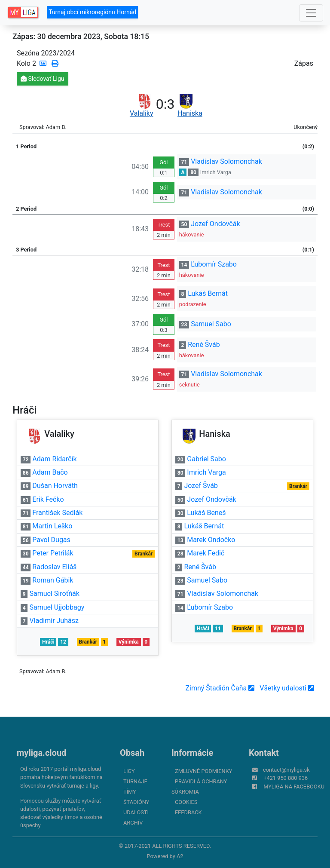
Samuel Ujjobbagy (57, 607)
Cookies (186, 802)
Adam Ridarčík (54, 459)
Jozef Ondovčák (215, 224)
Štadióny (136, 802)
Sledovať (43, 79)
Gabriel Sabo (206, 459)
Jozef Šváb (201, 486)
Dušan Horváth (55, 486)
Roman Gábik (53, 580)
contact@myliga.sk (286, 770)
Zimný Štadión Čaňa (220, 688)
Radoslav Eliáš (54, 567)
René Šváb (204, 345)
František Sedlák (57, 513)
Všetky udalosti (287, 688)
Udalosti (136, 812)
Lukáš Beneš (206, 513)
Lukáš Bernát (208, 293)
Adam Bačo (50, 472)
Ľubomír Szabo (214, 264)
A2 (180, 856)
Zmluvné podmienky (203, 771)
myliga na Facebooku (294, 787)
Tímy (130, 792)
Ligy (129, 771)
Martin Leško (52, 526)
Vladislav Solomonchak (226, 161)
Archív (133, 823)
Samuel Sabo (211, 324)
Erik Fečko (48, 499)
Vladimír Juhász (54, 621)
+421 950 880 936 (286, 778)
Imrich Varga (216, 172)
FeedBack (188, 812)
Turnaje (135, 781)
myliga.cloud (41, 753)
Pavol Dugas (51, 540)
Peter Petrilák (53, 553)
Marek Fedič (206, 553)
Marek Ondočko (211, 540)
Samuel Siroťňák (54, 593)
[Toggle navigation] (311, 13)
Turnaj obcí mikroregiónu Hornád (92, 12)
